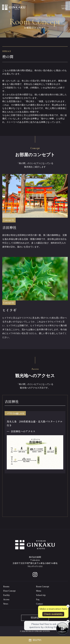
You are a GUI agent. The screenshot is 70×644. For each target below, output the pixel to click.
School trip (41, 595)
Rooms (6, 587)
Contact (39, 604)
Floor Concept (9, 591)
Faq (38, 599)
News (6, 604)
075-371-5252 (37, 566)
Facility (7, 595)
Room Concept (43, 587)
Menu (39, 591)
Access (6, 599)
